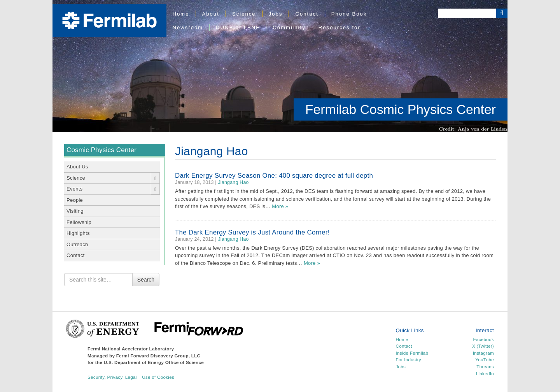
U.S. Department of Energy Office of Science (154, 362)
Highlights (78, 233)
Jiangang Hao (233, 182)
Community (289, 27)
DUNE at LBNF (238, 27)
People (75, 200)
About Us (77, 167)
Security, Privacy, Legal (112, 377)
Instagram (483, 353)
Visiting (75, 211)
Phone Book (349, 14)
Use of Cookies (158, 377)
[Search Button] (502, 13)
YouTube (485, 360)
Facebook (484, 339)
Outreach (77, 244)
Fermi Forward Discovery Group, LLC (158, 356)
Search (146, 280)
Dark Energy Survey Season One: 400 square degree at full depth (274, 176)
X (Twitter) (483, 346)
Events (74, 189)
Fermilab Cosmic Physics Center (401, 109)
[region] (280, 66)
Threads (485, 367)
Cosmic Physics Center (101, 150)
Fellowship (79, 222)
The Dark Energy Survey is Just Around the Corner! (252, 232)
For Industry (409, 360)
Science (244, 14)
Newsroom (188, 27)
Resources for (339, 27)
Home (181, 14)
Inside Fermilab (412, 353)
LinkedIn (485, 374)
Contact (307, 14)
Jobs (276, 14)
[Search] (467, 13)
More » (280, 206)
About (211, 14)
